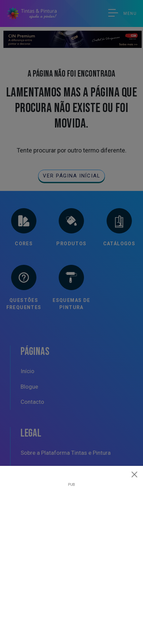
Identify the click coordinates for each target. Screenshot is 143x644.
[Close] (135, 474)
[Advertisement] (71, 558)
